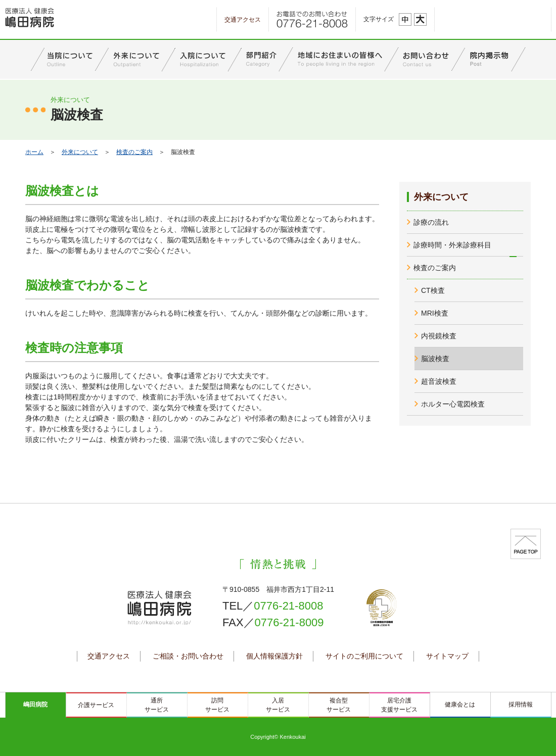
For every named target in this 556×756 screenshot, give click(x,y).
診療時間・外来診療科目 (452, 245)
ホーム (34, 152)
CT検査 (433, 290)
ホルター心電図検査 (453, 404)
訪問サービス (217, 705)
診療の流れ (431, 222)
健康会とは (460, 704)
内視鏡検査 (439, 336)
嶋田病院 (35, 704)
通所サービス (157, 705)
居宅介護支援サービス (399, 705)
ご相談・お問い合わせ (188, 656)
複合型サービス (339, 705)
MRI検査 (435, 313)
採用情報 (521, 704)
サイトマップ (447, 656)
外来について (80, 152)
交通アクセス (243, 20)
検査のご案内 (134, 152)
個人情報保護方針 (274, 656)
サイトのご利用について (364, 656)
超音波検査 (439, 381)
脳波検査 (435, 359)
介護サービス (96, 705)
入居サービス (278, 705)
